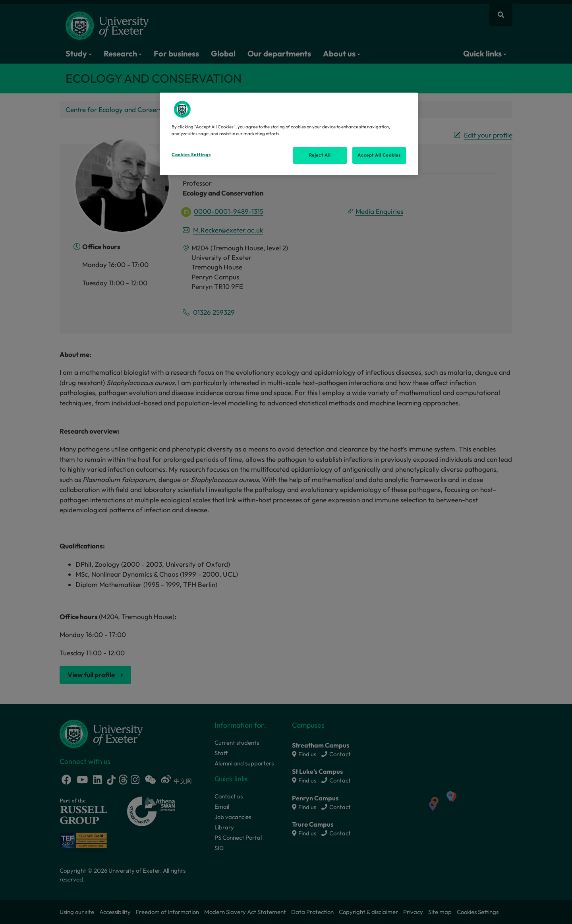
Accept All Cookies (379, 155)
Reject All (320, 155)
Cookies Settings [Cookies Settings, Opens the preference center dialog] (191, 155)
